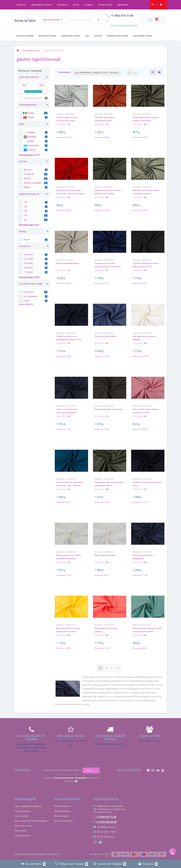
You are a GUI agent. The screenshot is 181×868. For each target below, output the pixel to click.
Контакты (48, 5)
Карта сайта (21, 831)
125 (25, 202)
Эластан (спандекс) (32, 183)
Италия (29, 113)
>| (118, 668)
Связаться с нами (23, 826)
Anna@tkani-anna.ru (105, 827)
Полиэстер (29, 174)
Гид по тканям (22, 816)
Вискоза (27, 170)
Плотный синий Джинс (106, 336)
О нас (62, 5)
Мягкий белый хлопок (105, 555)
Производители (22, 835)
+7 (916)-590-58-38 (105, 822)
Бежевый (30, 137)
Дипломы (110, 5)
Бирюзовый (31, 146)
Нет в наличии (30, 296)
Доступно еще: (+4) (29, 225)
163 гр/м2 (28, 263)
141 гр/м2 (28, 259)
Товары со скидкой (32, 98)
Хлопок (27, 178)
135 (25, 211)
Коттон (98, 36)
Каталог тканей (25, 36)
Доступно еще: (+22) (30, 277)
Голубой (29, 150)
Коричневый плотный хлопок (109, 409)
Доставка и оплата (26, 5)
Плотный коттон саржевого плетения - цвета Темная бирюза (70, 485)
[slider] (22, 92)
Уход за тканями (23, 811)
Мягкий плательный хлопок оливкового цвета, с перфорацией (146, 194)
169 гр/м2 (28, 268)
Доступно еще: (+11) (30, 155)
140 (25, 215)
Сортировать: (65, 72)
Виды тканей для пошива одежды (31, 821)
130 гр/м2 (28, 254)
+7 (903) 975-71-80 (105, 817)
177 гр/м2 (28, 272)
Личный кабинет (62, 806)
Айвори (29, 132)
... (158, 36)
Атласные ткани (47, 36)
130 (25, 207)
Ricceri (26, 240)
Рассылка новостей (64, 821)
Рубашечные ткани (117, 36)
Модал (27, 187)
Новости (126, 5)
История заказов (62, 811)
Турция (29, 118)
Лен (87, 36)
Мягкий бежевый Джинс (68, 263)
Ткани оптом (92, 5)
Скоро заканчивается (26, 302)
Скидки (75, 5)
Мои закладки (61, 816)
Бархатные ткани (71, 36)
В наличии (28, 292)
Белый (28, 141)
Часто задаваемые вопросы (28, 806)
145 (25, 220)
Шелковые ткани (143, 36)
